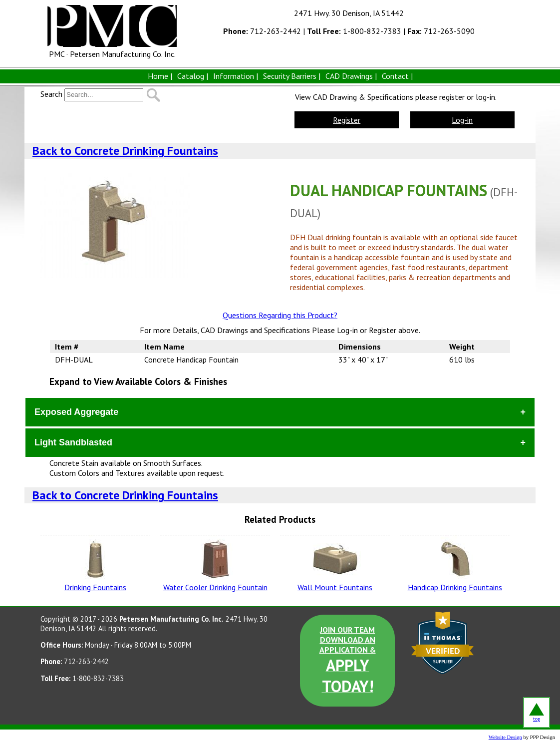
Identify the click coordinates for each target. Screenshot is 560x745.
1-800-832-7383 (354, 31)
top (537, 713)
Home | (160, 76)
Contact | (397, 76)
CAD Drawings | (351, 76)
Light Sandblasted (73, 442)
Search (51, 94)
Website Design (505, 737)
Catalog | (193, 76)
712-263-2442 (262, 31)
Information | (236, 76)
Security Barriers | (292, 76)
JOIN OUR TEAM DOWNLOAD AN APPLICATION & (348, 661)
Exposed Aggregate (76, 412)
